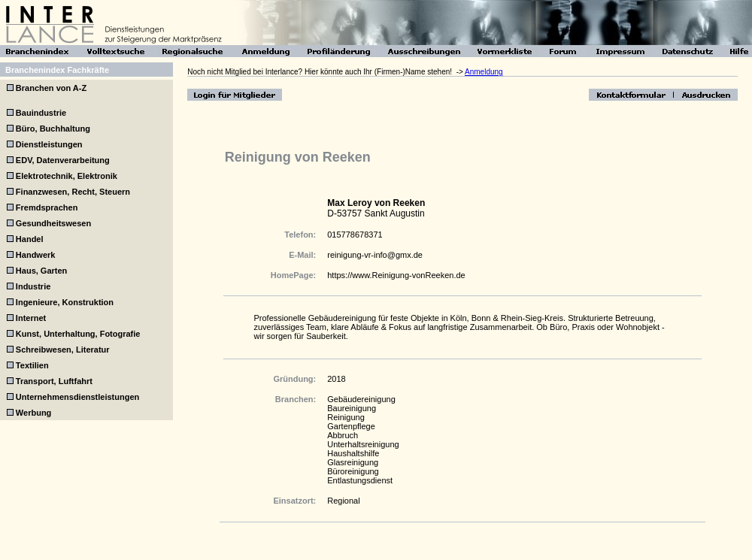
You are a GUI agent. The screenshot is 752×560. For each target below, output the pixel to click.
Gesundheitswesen (53, 223)
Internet (31, 318)
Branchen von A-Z (50, 88)
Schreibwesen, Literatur (63, 350)
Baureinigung (352, 408)
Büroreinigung (353, 471)
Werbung (33, 413)
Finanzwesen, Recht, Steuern (73, 192)
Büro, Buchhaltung (53, 129)
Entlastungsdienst (360, 480)
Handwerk (36, 255)
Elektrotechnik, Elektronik (67, 176)
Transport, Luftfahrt (54, 381)
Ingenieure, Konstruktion (65, 302)
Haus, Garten (41, 271)
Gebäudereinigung (361, 399)
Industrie (33, 286)
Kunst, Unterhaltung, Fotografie (78, 334)
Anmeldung (484, 72)
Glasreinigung (353, 462)
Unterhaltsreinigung (363, 444)
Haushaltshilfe (353, 453)
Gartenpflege (351, 426)
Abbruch (343, 435)
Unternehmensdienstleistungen (77, 397)
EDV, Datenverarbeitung (63, 160)
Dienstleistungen (49, 144)
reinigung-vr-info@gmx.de (375, 255)
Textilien (32, 365)
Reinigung (346, 417)
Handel (30, 239)
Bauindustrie (41, 113)
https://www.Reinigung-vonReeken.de (396, 275)
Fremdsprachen (47, 207)
